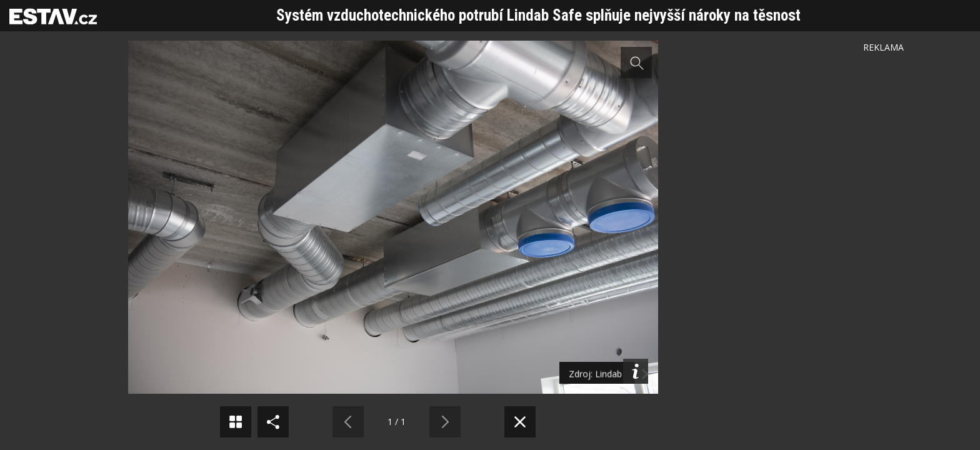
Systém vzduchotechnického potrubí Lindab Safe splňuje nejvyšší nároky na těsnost (538, 15)
